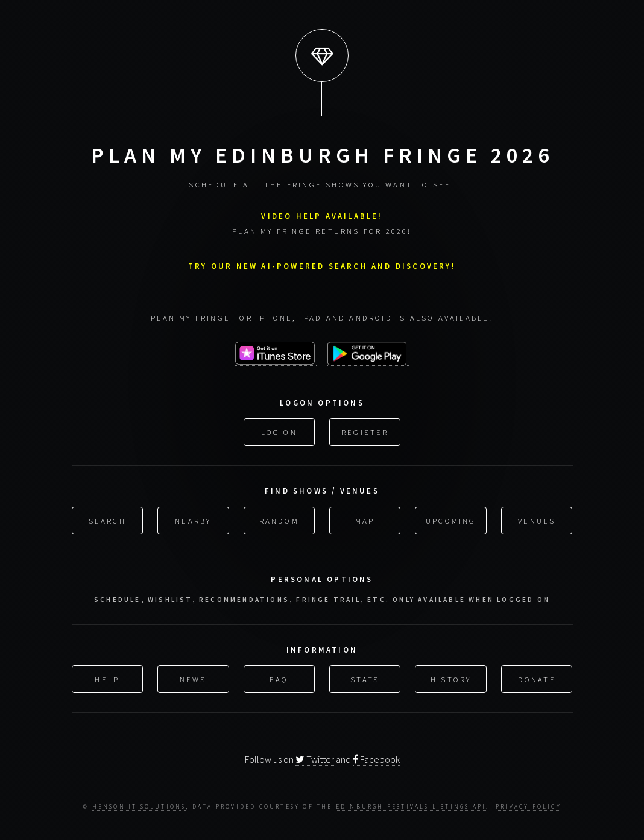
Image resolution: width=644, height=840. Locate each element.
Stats (365, 677)
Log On (279, 431)
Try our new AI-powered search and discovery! (322, 264)
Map (365, 519)
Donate (537, 677)
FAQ (279, 677)
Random (279, 519)
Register (365, 431)
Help (107, 677)
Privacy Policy (529, 806)
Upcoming (451, 519)
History (451, 677)
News (193, 677)
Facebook (376, 758)
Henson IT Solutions (139, 806)
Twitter (315, 758)
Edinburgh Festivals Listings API (411, 806)
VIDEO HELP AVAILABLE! (322, 214)
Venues (537, 519)
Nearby (193, 519)
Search (107, 519)
